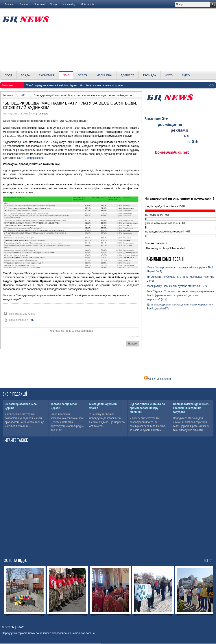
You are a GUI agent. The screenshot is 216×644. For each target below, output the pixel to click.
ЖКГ (23, 95)
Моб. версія (87, 4)
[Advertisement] (134, 40)
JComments (134, 337)
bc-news (43, 114)
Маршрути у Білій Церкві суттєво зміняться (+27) (177, 286)
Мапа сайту (69, 4)
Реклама (24, 4)
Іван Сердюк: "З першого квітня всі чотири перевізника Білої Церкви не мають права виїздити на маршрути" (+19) (181, 295)
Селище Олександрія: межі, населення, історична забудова (191, 408)
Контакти (40, 4)
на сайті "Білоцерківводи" (29, 158)
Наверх (133, 344)
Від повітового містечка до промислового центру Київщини (147, 408)
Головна (10, 4)
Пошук (54, 4)
